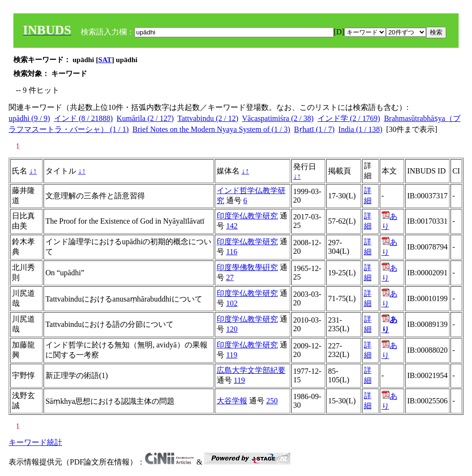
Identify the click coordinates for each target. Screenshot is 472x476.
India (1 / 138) (361, 129)
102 (232, 303)
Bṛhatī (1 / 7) (314, 129)
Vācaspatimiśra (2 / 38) (278, 118)
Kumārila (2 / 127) (145, 118)
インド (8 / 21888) (83, 118)
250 (272, 401)
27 (230, 277)
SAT (105, 60)
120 (232, 329)
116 (232, 252)
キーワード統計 (35, 442)
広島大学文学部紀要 (251, 370)
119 (232, 355)
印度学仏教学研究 (247, 216)
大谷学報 (232, 401)
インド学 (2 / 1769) (349, 118)
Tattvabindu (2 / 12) (208, 118)
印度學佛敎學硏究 (247, 267)
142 (232, 226)
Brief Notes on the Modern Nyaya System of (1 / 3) (211, 129)
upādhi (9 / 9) (29, 118)
